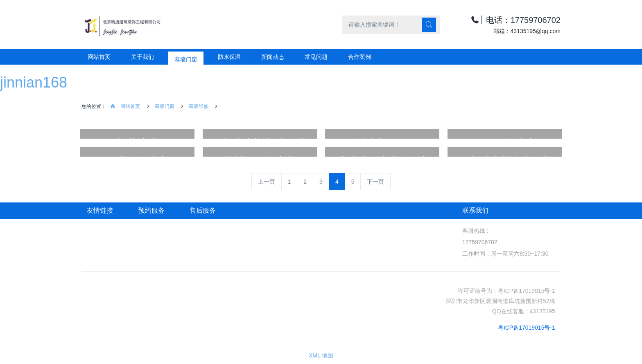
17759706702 (480, 242)
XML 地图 (321, 355)
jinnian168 (34, 82)
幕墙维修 (199, 106)
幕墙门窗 (165, 106)
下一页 (375, 182)
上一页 (267, 182)
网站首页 (99, 57)
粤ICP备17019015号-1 (527, 328)
